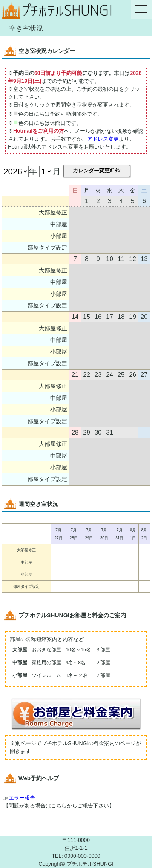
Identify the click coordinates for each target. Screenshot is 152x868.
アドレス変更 (103, 139)
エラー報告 (22, 798)
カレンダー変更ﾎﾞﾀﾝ (97, 171)
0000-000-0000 (82, 856)
